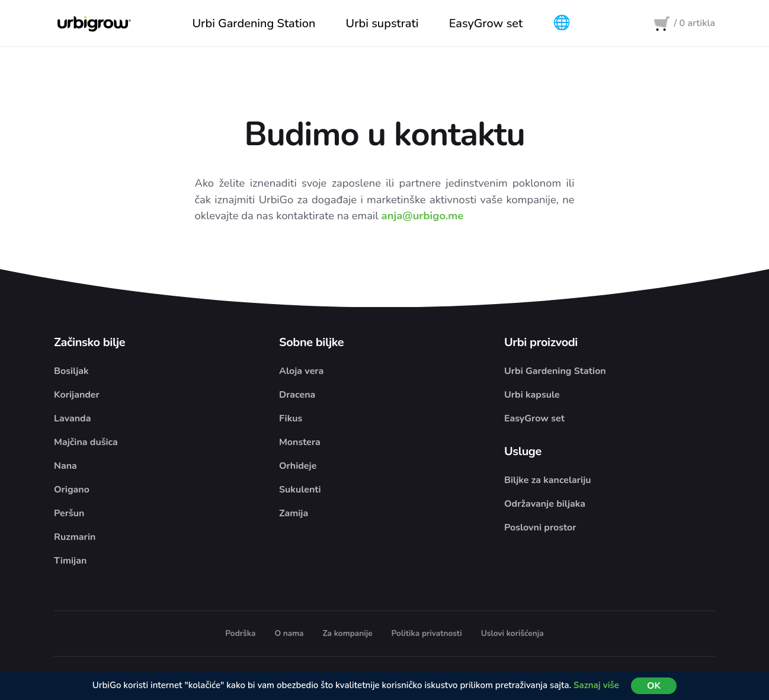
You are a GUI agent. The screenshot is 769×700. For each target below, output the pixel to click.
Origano (72, 490)
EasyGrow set (534, 419)
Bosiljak (71, 372)
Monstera (300, 443)
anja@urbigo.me (423, 216)
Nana (65, 466)
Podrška (240, 634)
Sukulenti (300, 490)
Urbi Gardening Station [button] (254, 23)
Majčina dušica (86, 443)
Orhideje (298, 466)
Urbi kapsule (532, 395)
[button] (562, 24)
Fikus (291, 419)
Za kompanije (348, 634)
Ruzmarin (75, 538)
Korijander (77, 395)
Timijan (70, 561)
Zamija (294, 514)
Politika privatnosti (427, 634)
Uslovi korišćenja (512, 634)
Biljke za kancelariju (548, 481)
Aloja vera (301, 372)
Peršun (69, 514)
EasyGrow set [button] (486, 23)
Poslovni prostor (540, 528)
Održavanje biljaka (545, 504)
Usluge (523, 452)
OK (654, 686)
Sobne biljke (311, 343)
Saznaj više (596, 685)
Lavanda (72, 419)
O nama (289, 634)
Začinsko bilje (89, 343)
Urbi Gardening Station (555, 372)
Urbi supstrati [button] (382, 23)
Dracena (297, 395)
